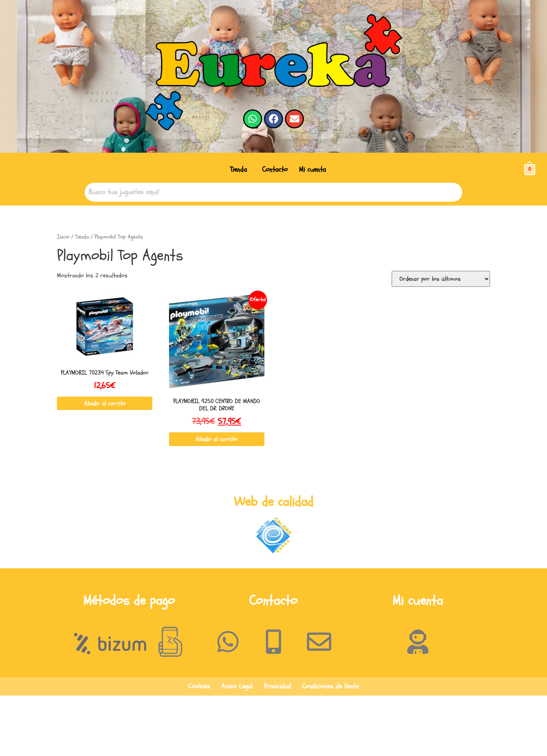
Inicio (63, 237)
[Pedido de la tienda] (441, 279)
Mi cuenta (312, 169)
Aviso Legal (237, 686)
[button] (240, 170)
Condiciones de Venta (330, 686)
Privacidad (277, 686)
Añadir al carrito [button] (105, 403)
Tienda (238, 169)
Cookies (199, 686)
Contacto (275, 169)
